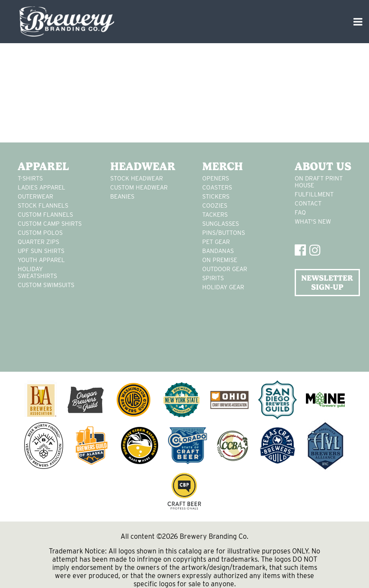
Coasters (217, 187)
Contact (308, 203)
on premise (220, 260)
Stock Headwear (137, 178)
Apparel (43, 166)
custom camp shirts (50, 224)
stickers (216, 196)
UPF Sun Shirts (41, 251)
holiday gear (223, 287)
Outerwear (35, 196)
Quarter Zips (38, 242)
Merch (223, 166)
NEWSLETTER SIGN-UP (327, 282)
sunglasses (221, 224)
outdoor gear (225, 269)
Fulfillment (314, 194)
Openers (216, 178)
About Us (323, 166)
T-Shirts (30, 178)
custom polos (40, 233)
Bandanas (218, 251)
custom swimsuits (46, 285)
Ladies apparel (41, 187)
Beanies (122, 196)
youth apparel (41, 260)
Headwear (143, 166)
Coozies (215, 205)
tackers (215, 215)
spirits (213, 278)
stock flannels (43, 205)
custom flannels (45, 215)
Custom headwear (139, 187)
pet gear (216, 242)
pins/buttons (224, 233)
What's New (313, 221)
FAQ (300, 212)
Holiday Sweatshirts (37, 272)
